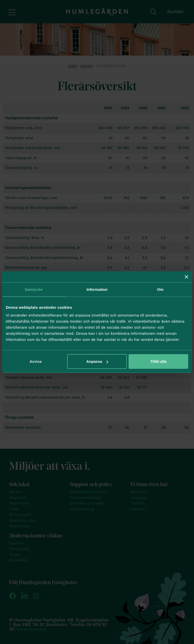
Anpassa (97, 361)
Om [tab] (160, 289)
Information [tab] (97, 289)
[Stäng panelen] (186, 277)
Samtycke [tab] (34, 289)
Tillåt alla (158, 361)
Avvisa (36, 361)
